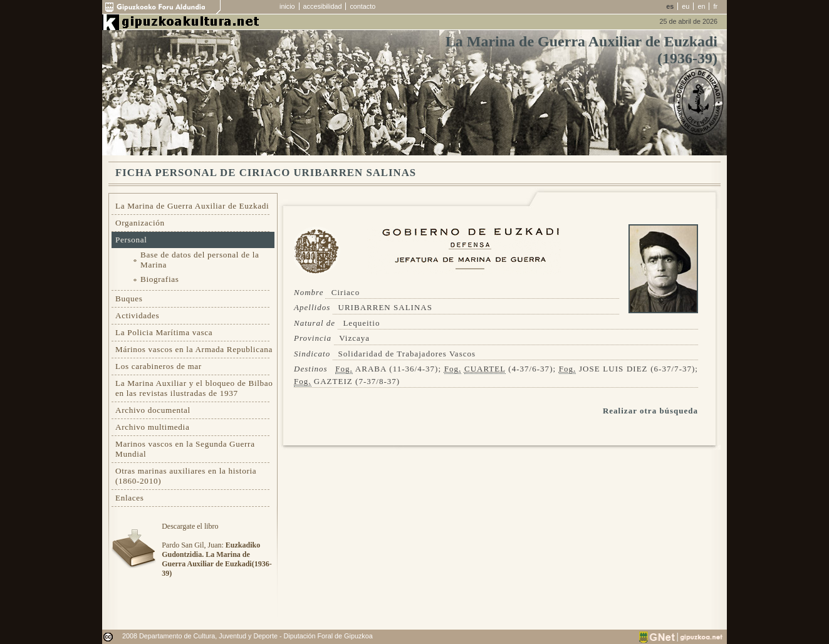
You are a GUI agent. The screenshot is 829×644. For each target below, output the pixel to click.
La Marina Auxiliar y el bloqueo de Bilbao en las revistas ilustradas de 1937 (194, 388)
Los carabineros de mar (159, 366)
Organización (140, 223)
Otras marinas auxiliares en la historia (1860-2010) (186, 476)
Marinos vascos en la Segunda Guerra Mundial (185, 449)
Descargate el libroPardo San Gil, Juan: (216, 550)
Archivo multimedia (152, 427)
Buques (129, 299)
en (701, 6)
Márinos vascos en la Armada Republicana (194, 349)
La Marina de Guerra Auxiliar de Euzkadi (192, 206)
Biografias (160, 279)
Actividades (137, 315)
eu (686, 6)
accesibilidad (323, 6)
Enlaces (130, 498)
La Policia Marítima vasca (164, 332)
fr (715, 6)
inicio (287, 6)
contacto (362, 6)
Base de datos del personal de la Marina (200, 260)
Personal (131, 240)
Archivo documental (153, 410)
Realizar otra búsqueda (650, 411)
